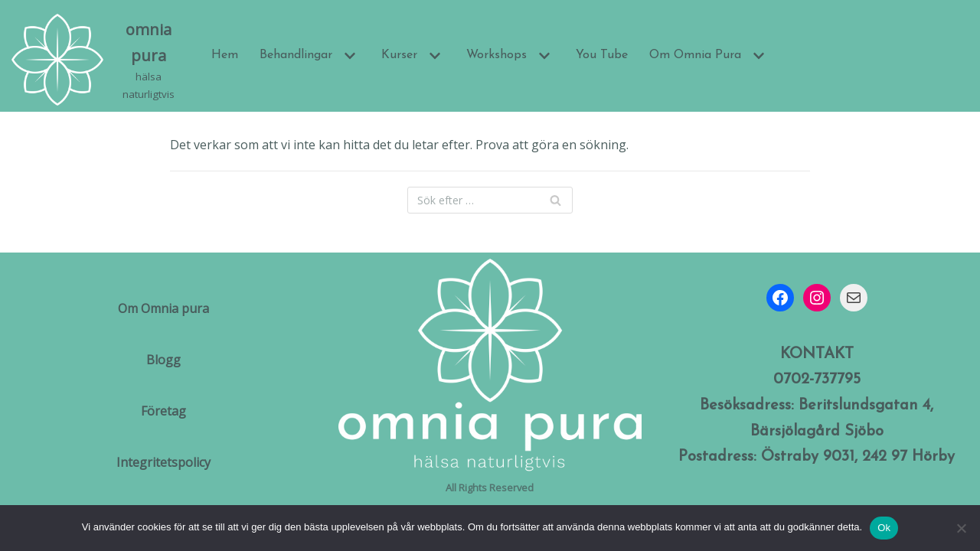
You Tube (602, 55)
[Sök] (490, 200)
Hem (225, 55)
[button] (348, 56)
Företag (163, 411)
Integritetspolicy (163, 462)
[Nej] (961, 528)
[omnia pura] (98, 60)
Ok (884, 528)
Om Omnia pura (163, 308)
